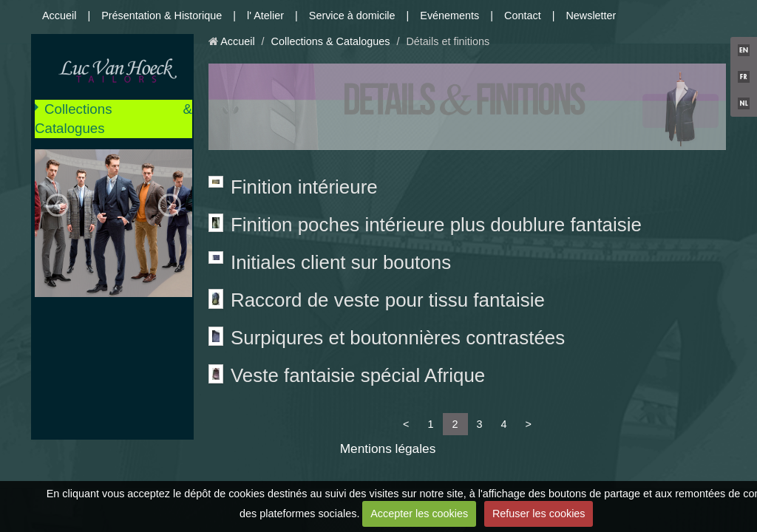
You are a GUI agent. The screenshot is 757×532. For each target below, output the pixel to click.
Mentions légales (388, 449)
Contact (523, 16)
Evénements (449, 16)
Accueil (59, 16)
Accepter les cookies (419, 514)
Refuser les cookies (539, 514)
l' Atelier (265, 16)
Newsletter (591, 16)
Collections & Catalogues (113, 119)
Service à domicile (352, 16)
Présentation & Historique (162, 16)
